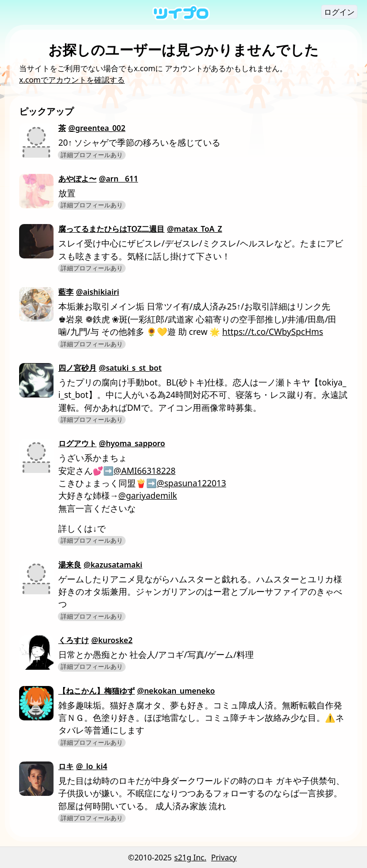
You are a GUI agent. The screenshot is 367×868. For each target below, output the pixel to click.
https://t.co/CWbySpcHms (273, 332)
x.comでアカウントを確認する (72, 80)
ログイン (339, 12)
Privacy (224, 857)
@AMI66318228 (145, 471)
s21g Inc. (190, 857)
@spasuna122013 (191, 483)
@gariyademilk (148, 495)
